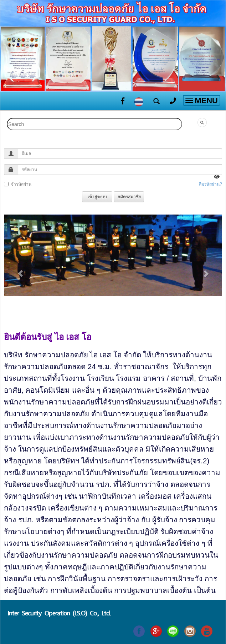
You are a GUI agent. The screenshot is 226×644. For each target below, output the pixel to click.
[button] (20, 270)
